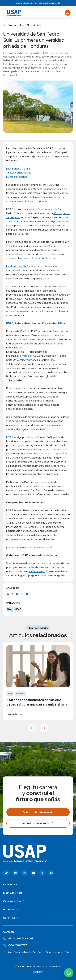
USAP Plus (9, 918)
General (20, 694)
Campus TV (10, 884)
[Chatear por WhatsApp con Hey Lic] (69, 973)
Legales (38, 972)
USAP (18, 609)
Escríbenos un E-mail (19, 169)
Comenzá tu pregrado (49, 3)
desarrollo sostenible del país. (40, 258)
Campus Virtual (12, 901)
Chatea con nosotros (19, 173)
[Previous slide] (32, 728)
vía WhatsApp (37, 571)
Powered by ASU (28, 356)
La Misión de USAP (17, 266)
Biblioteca (9, 909)
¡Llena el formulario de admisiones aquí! (29, 547)
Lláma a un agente (17, 177)
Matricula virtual (13, 893)
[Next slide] (44, 728)
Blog (10, 609)
